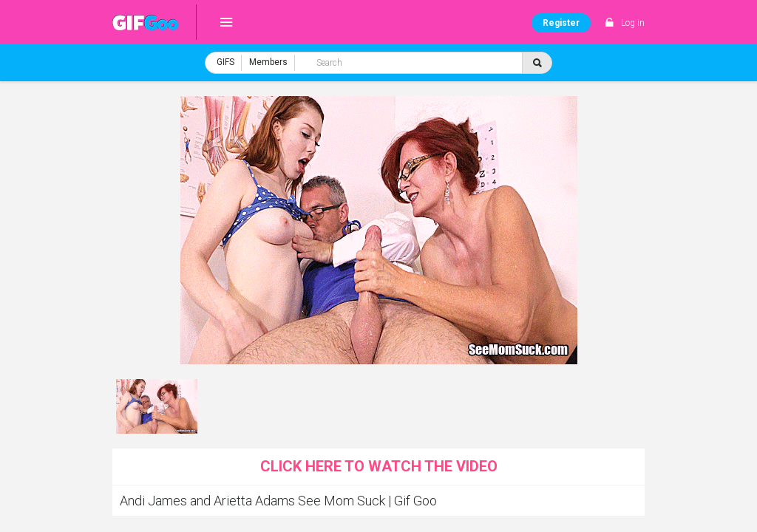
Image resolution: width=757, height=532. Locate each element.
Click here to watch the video (379, 466)
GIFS (225, 62)
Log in (633, 23)
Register (561, 23)
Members (268, 62)
